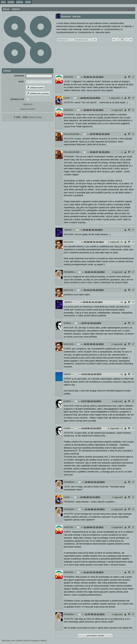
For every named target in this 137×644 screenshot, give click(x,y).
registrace (28, 104)
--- (75, 77)
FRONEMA (69, 115)
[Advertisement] (95, 59)
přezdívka (19, 76)
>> (130, 40)
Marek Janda (35, 117)
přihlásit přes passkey (38, 93)
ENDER (67, 374)
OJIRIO (67, 323)
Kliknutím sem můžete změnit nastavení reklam (24, 641)
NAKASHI (69, 139)
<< (114, 40)
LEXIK (67, 82)
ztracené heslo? (28, 109)
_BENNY (68, 230)
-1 (122, 98)
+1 (121, 242)
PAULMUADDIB (71, 134)
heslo (21, 82)
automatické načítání (95, 635)
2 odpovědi (117, 110)
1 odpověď (114, 98)
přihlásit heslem (35, 88)
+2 (121, 302)
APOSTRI (68, 77)
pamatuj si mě (17, 99)
